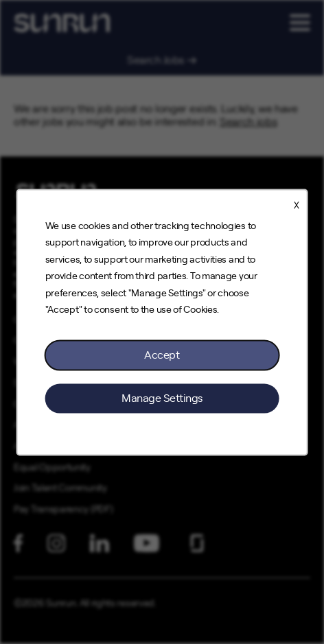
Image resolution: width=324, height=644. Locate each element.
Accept (162, 355)
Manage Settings (162, 398)
